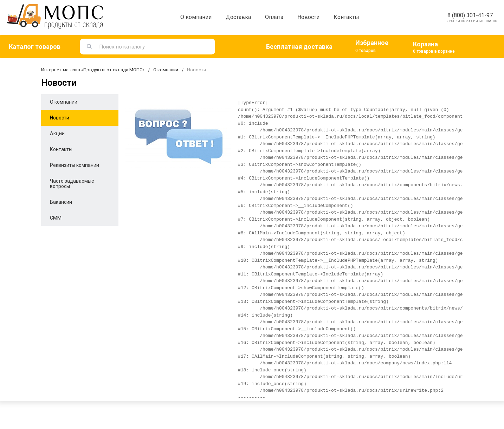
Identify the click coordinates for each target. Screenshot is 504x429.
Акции (57, 134)
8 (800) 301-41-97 (470, 15)
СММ (56, 218)
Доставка (238, 17)
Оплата (274, 17)
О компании (196, 17)
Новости (308, 17)
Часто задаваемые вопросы (72, 184)
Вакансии (61, 202)
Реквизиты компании (75, 165)
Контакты (346, 17)
